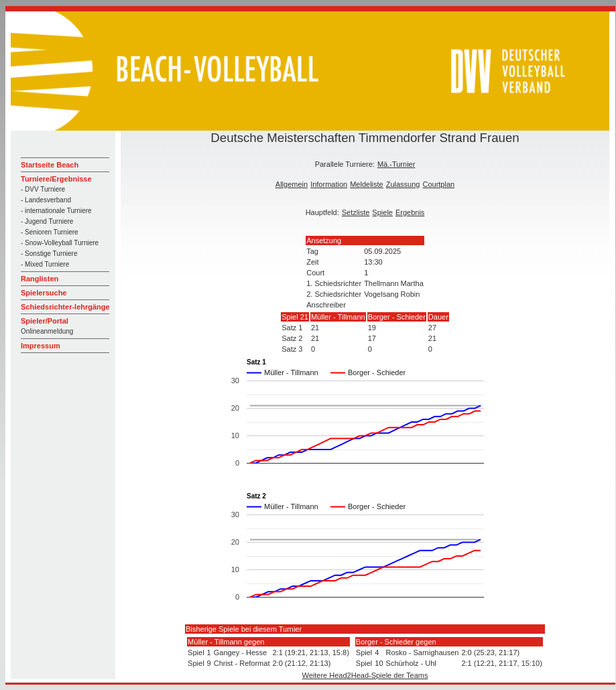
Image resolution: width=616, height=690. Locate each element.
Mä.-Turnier (396, 164)
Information (329, 184)
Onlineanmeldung (47, 331)
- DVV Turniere (43, 189)
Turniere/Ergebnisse (56, 179)
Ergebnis (410, 212)
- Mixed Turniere (45, 264)
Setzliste (356, 212)
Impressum (41, 346)
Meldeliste (367, 184)
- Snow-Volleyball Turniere (60, 243)
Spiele (382, 212)
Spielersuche (44, 293)
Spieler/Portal (45, 321)
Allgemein (292, 184)
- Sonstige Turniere (49, 254)
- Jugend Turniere (47, 221)
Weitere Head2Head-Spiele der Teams (365, 675)
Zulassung (403, 184)
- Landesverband (46, 200)
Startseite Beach (50, 165)
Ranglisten (40, 279)
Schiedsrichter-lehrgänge (65, 307)
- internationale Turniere (56, 211)
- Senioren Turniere (50, 232)
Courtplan (438, 184)
